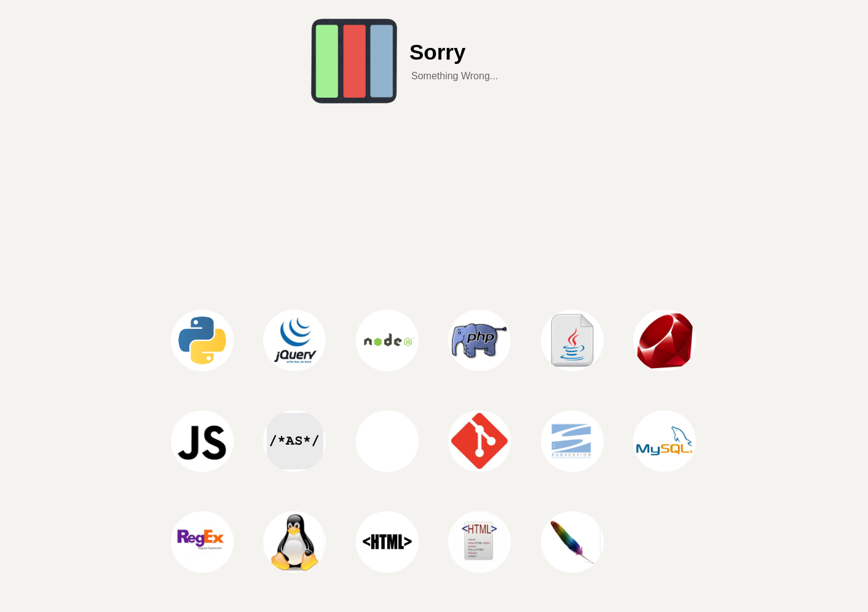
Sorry (437, 52)
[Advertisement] (434, 199)
